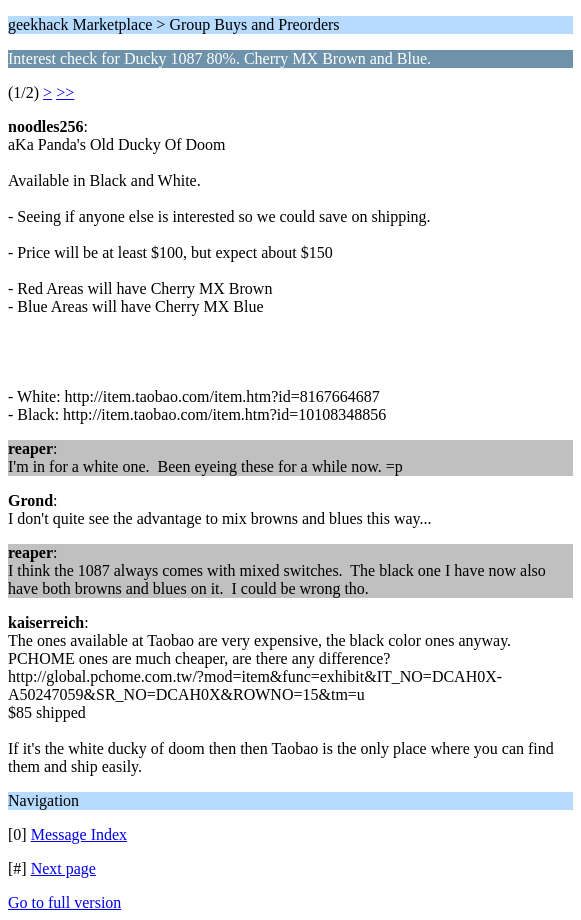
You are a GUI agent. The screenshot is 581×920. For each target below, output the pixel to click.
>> (65, 92)
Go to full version (64, 902)
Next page (63, 868)
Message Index (79, 834)
